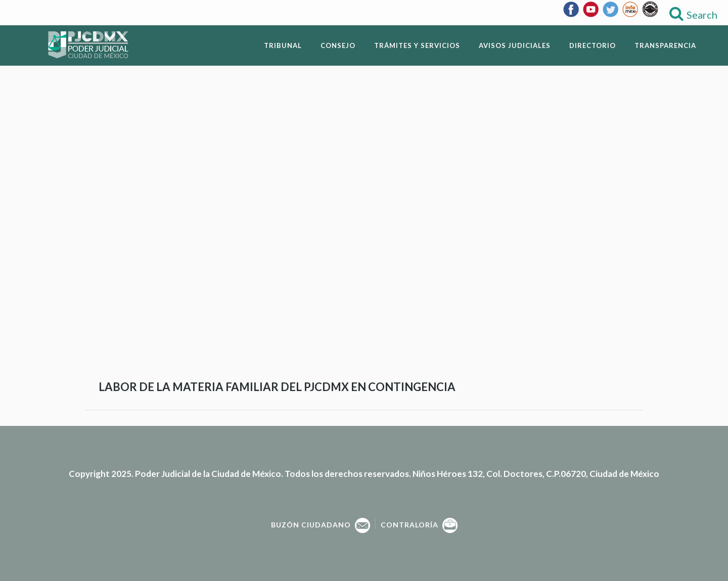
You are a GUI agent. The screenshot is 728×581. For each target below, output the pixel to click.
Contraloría (419, 525)
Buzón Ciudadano (321, 525)
